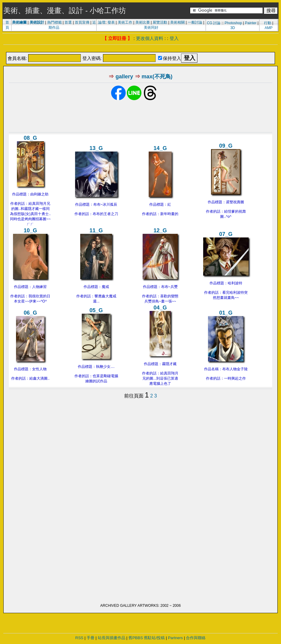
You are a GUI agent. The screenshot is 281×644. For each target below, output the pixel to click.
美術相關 (177, 22)
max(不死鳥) (157, 77)
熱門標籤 (55, 22)
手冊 (91, 638)
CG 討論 (214, 23)
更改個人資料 (150, 38)
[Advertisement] (140, 49)
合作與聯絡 (196, 638)
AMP (269, 28)
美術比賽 (143, 22)
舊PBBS (136, 638)
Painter (251, 23)
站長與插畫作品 (112, 638)
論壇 (102, 22)
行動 (268, 23)
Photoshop (233, 23)
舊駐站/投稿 (154, 638)
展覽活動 (160, 22)
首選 (68, 22)
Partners (175, 638)
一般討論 (195, 22)
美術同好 (151, 28)
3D (233, 28)
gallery (124, 77)
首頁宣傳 (82, 22)
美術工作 (125, 22)
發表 (111, 22)
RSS (79, 638)
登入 (174, 38)
